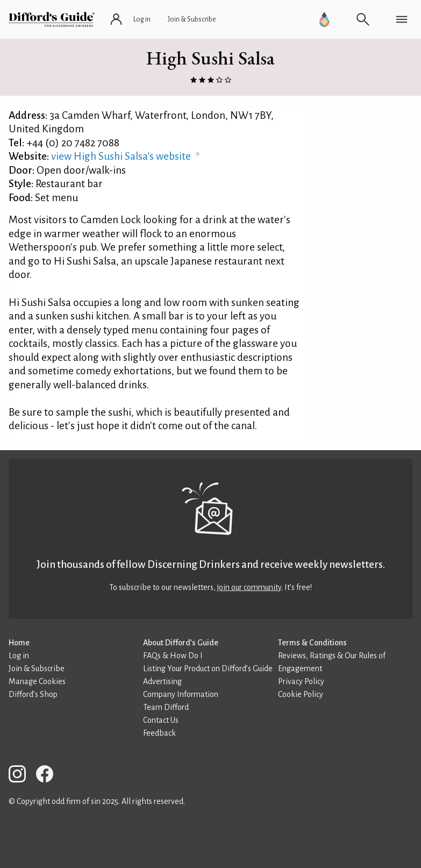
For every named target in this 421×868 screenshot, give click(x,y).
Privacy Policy (301, 681)
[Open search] (363, 19)
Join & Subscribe (37, 668)
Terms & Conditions (312, 643)
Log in (19, 656)
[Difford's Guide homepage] (52, 19)
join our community (249, 587)
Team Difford (166, 707)
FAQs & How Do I (173, 656)
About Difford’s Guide (181, 643)
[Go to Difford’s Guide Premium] (324, 19)
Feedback (159, 733)
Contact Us (161, 720)
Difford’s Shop (33, 694)
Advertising (162, 681)
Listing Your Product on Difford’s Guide (208, 668)
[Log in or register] (131, 19)
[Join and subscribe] (192, 19)
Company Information (181, 694)
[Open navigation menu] (402, 19)
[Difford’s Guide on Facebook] (49, 776)
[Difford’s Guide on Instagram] (22, 776)
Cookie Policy (301, 694)
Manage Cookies (37, 681)
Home (19, 643)
